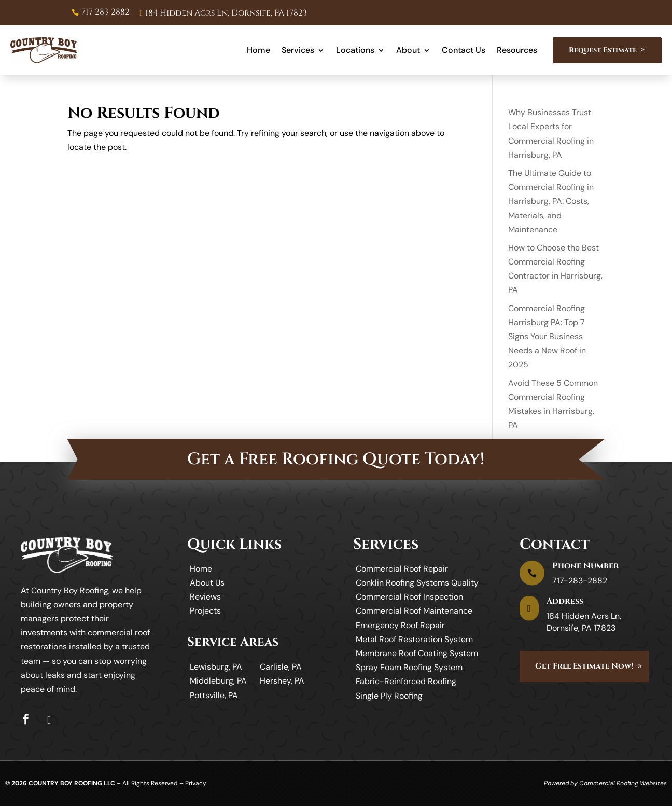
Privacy (196, 783)
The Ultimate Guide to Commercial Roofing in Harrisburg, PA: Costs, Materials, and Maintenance (551, 201)
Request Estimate (603, 50)
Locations (355, 50)
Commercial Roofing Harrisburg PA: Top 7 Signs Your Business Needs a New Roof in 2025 (547, 337)
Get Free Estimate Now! (584, 666)
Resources (517, 50)
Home (258, 50)
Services (298, 50)
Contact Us (464, 50)
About (408, 50)
